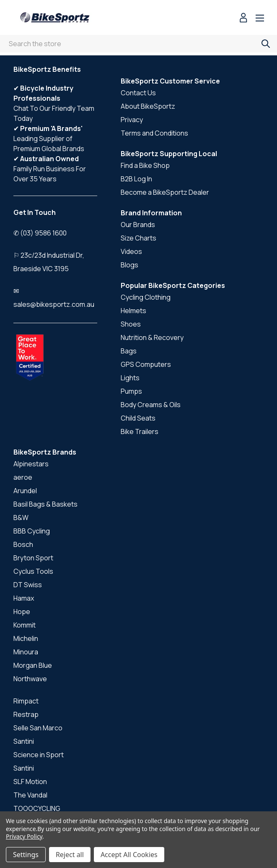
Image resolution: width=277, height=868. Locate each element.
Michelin (26, 638)
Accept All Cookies (129, 855)
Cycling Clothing (146, 297)
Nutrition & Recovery (152, 337)
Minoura (26, 652)
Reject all (70, 855)
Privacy (132, 120)
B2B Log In (136, 179)
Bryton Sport (33, 558)
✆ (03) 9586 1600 (40, 233)
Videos (131, 251)
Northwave (30, 679)
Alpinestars (31, 464)
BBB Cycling (32, 531)
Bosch (23, 544)
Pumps (131, 391)
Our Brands (138, 225)
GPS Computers (146, 364)
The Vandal (30, 795)
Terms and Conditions (154, 133)
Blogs (129, 265)
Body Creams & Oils (151, 405)
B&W (21, 518)
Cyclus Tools (33, 571)
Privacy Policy (24, 836)
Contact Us (138, 93)
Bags (129, 351)
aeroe (23, 477)
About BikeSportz (148, 106)
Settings (26, 855)
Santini (24, 741)
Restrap (26, 714)
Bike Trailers (140, 431)
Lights (130, 378)
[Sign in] (243, 19)
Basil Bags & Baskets (45, 504)
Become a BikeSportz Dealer (165, 192)
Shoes (131, 324)
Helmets (133, 311)
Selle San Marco (38, 728)
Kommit (25, 625)
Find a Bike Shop (145, 165)
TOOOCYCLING (37, 808)
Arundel (25, 491)
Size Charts (138, 238)
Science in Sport (39, 755)
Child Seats (138, 418)
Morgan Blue (33, 665)
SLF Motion (30, 782)
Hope (22, 612)
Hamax (24, 598)
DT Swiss (28, 585)
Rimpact (26, 701)
